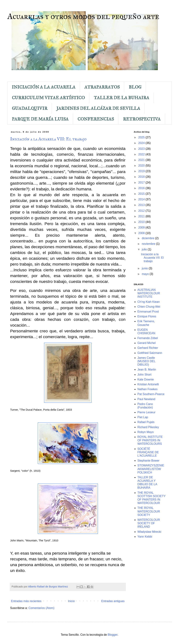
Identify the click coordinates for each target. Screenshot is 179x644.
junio (145, 268)
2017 (142, 183)
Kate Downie (146, 379)
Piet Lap (143, 417)
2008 (142, 233)
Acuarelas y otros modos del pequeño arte (83, 16)
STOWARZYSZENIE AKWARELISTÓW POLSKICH (151, 469)
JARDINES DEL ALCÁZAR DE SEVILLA (98, 108)
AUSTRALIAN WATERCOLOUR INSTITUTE (149, 293)
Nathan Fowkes (147, 389)
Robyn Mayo (146, 432)
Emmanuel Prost (148, 312)
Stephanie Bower (148, 461)
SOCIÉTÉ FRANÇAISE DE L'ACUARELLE (148, 452)
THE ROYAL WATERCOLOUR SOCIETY (149, 511)
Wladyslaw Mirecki (149, 532)
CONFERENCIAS (96, 119)
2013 (142, 205)
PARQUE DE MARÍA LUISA (40, 119)
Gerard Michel (146, 343)
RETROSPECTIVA (142, 119)
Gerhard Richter (148, 348)
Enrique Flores (147, 316)
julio (145, 249)
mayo (146, 274)
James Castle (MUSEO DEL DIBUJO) (146, 361)
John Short (144, 375)
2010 (142, 222)
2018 (142, 177)
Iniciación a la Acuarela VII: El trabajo (48, 139)
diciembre (148, 238)
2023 (142, 149)
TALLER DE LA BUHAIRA (122, 98)
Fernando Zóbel (148, 338)
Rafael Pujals (146, 422)
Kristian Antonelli (148, 384)
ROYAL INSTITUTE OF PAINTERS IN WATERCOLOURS (150, 440)
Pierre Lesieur (146, 412)
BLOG (135, 87)
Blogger (113, 635)
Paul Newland (146, 399)
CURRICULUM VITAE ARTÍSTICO (48, 98)
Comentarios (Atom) (41, 608)
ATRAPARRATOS (102, 87)
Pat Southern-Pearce (151, 394)
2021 (142, 160)
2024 (142, 143)
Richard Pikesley (148, 427)
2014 (142, 199)
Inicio (71, 601)
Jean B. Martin (147, 370)
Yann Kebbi (145, 537)
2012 (142, 211)
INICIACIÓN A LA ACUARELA (44, 87)
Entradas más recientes (26, 601)
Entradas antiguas (113, 601)
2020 (142, 166)
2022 (142, 154)
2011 (142, 216)
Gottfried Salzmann (150, 353)
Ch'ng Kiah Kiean (149, 302)
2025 (142, 137)
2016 (142, 188)
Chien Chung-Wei (149, 307)
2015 (142, 194)
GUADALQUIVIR (30, 108)
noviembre (149, 244)
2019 (142, 171)
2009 (142, 228)
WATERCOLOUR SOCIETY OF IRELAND (149, 523)
